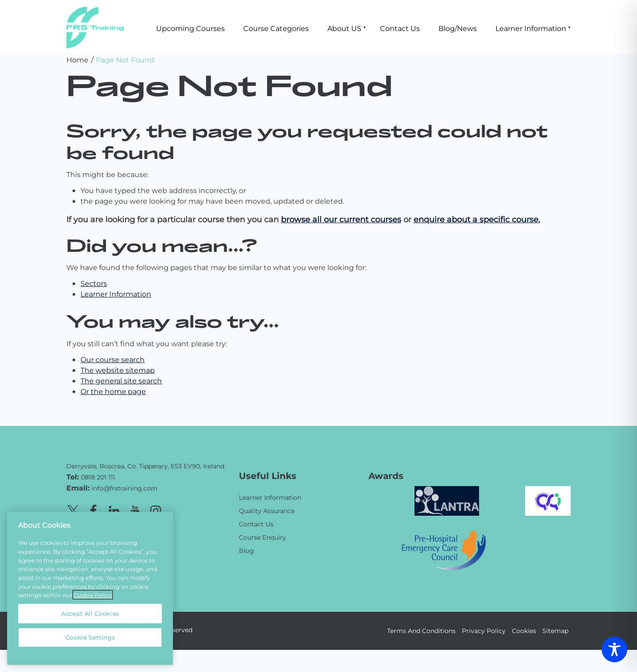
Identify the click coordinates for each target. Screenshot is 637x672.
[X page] (73, 509)
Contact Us (400, 28)
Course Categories (276, 28)
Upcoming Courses (190, 28)
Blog (246, 550)
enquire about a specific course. (477, 219)
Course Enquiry (263, 537)
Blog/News (458, 28)
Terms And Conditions (421, 631)
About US (344, 28)
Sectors (94, 283)
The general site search (121, 380)
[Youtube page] (135, 509)
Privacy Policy (484, 631)
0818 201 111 (98, 477)
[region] (90, 588)
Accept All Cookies (90, 613)
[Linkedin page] (114, 509)
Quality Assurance (267, 511)
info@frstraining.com (125, 488)
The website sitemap (118, 370)
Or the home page (113, 391)
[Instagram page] (156, 509)
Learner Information (531, 28)
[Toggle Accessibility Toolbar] (614, 649)
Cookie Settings (90, 637)
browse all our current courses (341, 219)
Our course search (113, 359)
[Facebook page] (93, 509)
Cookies (524, 631)
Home (77, 60)
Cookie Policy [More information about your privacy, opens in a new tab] (93, 595)
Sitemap (555, 631)
